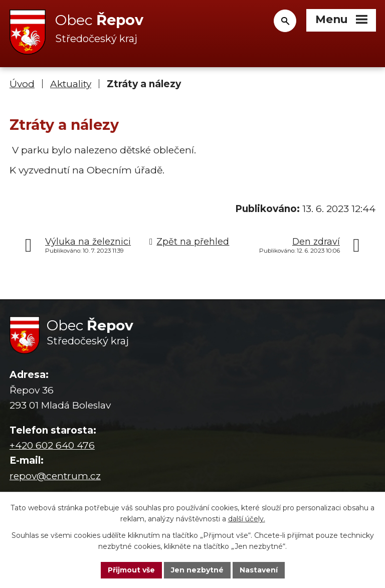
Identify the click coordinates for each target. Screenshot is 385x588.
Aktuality (71, 84)
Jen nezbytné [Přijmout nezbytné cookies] (197, 570)
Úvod (22, 84)
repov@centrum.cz (55, 476)
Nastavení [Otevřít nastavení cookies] (259, 570)
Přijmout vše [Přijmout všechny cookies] (131, 570)
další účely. (247, 519)
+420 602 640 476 (52, 445)
